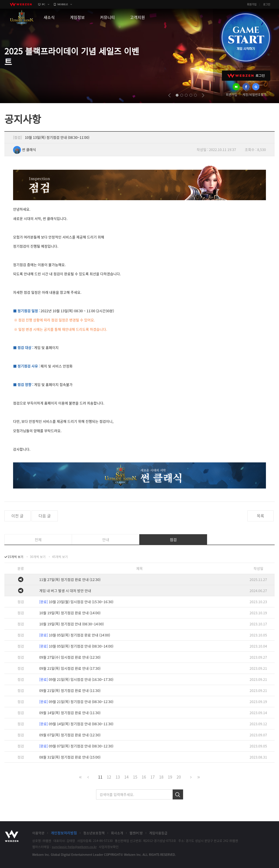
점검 (173, 540)
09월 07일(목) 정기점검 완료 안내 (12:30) (70, 735)
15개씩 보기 (15, 557)
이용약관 (38, 833)
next (203, 95)
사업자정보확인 (109, 847)
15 (135, 777)
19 (170, 777)
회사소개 (117, 833)
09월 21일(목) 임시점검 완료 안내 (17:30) (70, 668)
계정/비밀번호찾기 (254, 94)
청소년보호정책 (94, 833)
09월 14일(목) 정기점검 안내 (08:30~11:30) (76, 724)
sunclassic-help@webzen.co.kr (74, 847)
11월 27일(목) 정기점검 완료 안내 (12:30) (70, 579)
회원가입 (252, 4)
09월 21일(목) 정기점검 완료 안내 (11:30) (70, 690)
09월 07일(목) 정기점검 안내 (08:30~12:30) (76, 746)
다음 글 (45, 516)
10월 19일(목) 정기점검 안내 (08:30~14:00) (71, 624)
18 (161, 777)
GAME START (246, 37)
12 (109, 777)
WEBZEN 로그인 (246, 76)
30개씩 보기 (38, 557)
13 (118, 777)
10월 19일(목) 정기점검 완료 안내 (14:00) (70, 613)
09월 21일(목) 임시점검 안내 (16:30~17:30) (76, 679)
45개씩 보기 (60, 557)
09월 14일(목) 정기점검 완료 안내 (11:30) (70, 713)
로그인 (267, 4)
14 (126, 777)
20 (179, 777)
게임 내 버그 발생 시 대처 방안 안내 (65, 591)
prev (169, 95)
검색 (178, 794)
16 (144, 777)
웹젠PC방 (136, 833)
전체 (38, 540)
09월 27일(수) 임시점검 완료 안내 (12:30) (70, 657)
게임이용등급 (158, 833)
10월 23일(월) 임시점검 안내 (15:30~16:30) (76, 602)
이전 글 (17, 516)
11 (100, 777)
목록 (260, 516)
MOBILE (63, 4)
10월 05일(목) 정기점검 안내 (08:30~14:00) (76, 646)
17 (153, 777)
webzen (21, 4)
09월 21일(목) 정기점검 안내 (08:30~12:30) (76, 702)
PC (44, 4)
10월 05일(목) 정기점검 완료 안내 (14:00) (75, 635)
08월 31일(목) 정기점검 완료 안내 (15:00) (70, 757)
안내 (106, 540)
